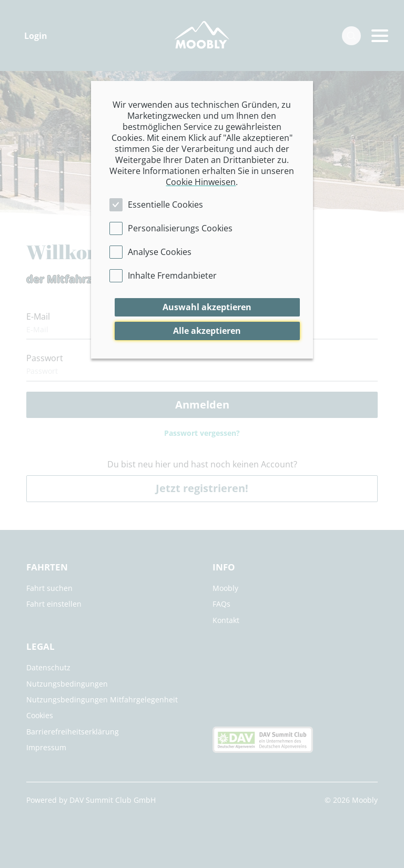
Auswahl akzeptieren (207, 307)
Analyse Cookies (160, 252)
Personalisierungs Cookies (180, 228)
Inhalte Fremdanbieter (172, 275)
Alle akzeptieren (207, 331)
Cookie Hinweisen (201, 182)
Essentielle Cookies (165, 205)
